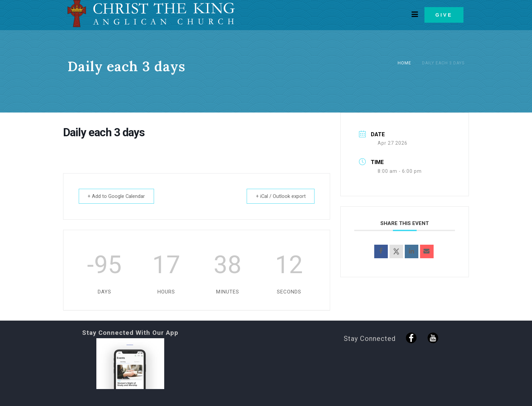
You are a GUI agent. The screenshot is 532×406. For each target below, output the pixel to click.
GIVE (444, 15)
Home (404, 63)
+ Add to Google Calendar (117, 196)
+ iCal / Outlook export (280, 196)
